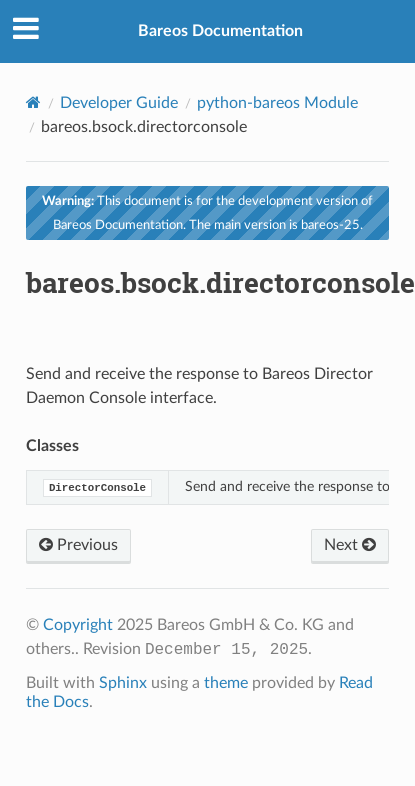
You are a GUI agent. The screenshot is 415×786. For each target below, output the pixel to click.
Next (350, 545)
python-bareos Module (277, 103)
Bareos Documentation (220, 31)
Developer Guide (119, 103)
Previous (78, 545)
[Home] (33, 102)
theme (226, 683)
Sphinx (123, 683)
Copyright (78, 625)
